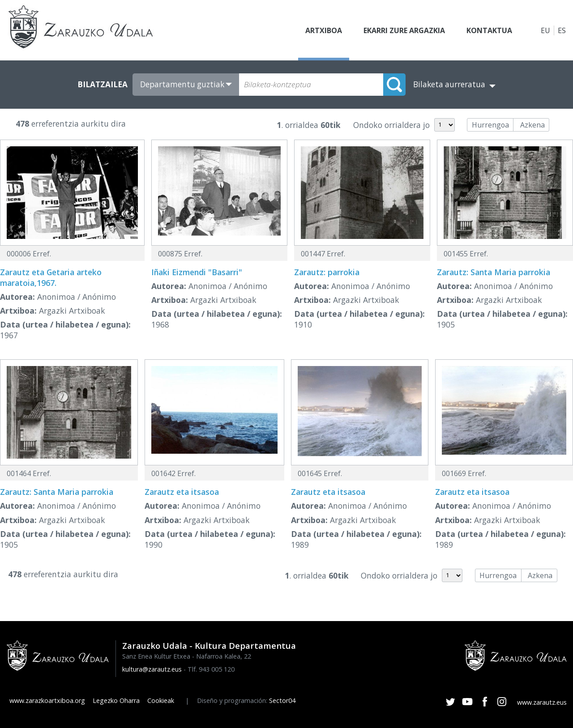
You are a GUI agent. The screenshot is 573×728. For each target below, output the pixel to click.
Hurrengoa (490, 125)
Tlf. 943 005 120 (211, 669)
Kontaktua (489, 30)
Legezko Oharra (116, 700)
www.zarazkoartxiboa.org (47, 700)
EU (545, 30)
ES (562, 30)
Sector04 (282, 700)
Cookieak (161, 700)
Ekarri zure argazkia (404, 30)
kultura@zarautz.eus (152, 669)
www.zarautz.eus (542, 702)
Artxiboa (324, 30)
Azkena (532, 125)
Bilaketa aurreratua (449, 84)
